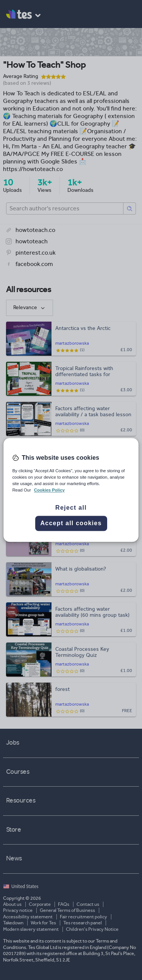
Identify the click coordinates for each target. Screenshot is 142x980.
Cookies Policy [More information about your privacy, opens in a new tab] (49, 490)
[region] (71, 490)
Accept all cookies (71, 523)
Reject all (71, 508)
